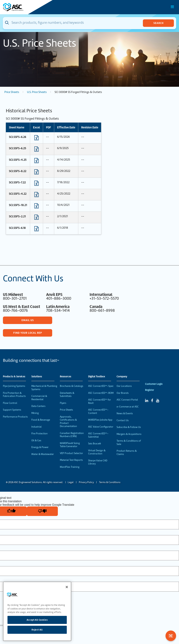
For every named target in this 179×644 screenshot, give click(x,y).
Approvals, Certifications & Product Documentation (68, 422)
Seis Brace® (95, 444)
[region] (37, 611)
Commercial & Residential (39, 398)
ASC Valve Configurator (101, 427)
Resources (66, 377)
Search (158, 23)
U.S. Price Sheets (37, 92)
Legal (71, 482)
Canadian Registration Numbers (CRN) (72, 435)
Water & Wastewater (43, 454)
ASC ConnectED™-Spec (101, 386)
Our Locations (124, 386)
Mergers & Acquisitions (129, 434)
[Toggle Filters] (171, 636)
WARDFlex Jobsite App (100, 420)
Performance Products (15, 417)
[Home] (24, 7)
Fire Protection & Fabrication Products (14, 395)
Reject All (37, 630)
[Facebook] (152, 401)
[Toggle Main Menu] (172, 7)
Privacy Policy (86, 482)
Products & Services (14, 377)
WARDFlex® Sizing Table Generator (70, 445)
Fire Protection (40, 434)
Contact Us (123, 420)
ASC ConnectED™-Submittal (98, 435)
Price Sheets (12, 92)
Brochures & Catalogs (72, 386)
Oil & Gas (36, 440)
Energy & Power (40, 447)
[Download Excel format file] (36, 139)
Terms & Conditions (110, 482)
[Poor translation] (42, 511)
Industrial (36, 427)
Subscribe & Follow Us (129, 427)
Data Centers (38, 406)
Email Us (28, 320)
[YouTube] (158, 401)
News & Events (125, 413)
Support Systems (12, 410)
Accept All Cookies (37, 620)
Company (122, 377)
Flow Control (10, 403)
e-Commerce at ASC (128, 407)
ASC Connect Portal (127, 400)
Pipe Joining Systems (14, 386)
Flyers (63, 403)
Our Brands (123, 393)
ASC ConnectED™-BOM (101, 393)
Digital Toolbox (97, 377)
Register (150, 390)
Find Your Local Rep (28, 333)
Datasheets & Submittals (67, 395)
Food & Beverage (41, 420)
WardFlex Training (70, 467)
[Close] (67, 587)
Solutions (37, 377)
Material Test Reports (71, 460)
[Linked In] (147, 401)
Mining (35, 413)
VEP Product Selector (71, 453)
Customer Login (154, 384)
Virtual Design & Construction (97, 452)
